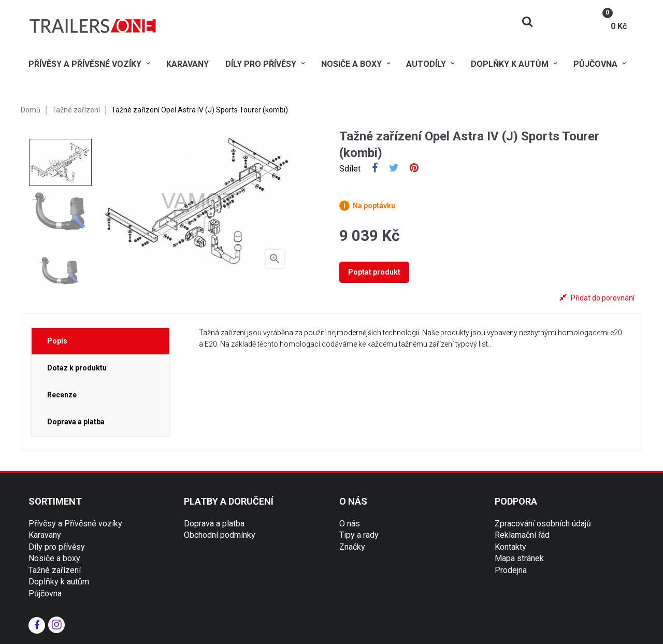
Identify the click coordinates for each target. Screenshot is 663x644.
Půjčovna (45, 593)
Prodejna (511, 570)
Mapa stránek (519, 558)
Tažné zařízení (55, 570)
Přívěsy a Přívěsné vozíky (75, 524)
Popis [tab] (57, 341)
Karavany (45, 535)
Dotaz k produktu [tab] (77, 368)
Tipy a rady (359, 535)
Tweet (394, 169)
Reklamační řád (522, 535)
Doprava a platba (214, 524)
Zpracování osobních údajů (543, 524)
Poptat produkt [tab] (374, 272)
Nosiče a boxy (54, 558)
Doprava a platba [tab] (76, 422)
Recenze (62, 395)
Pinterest (414, 169)
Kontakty (510, 547)
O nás (350, 524)
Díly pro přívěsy (57, 547)
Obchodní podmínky (220, 535)
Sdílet (375, 169)
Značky (352, 547)
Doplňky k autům (59, 582)
